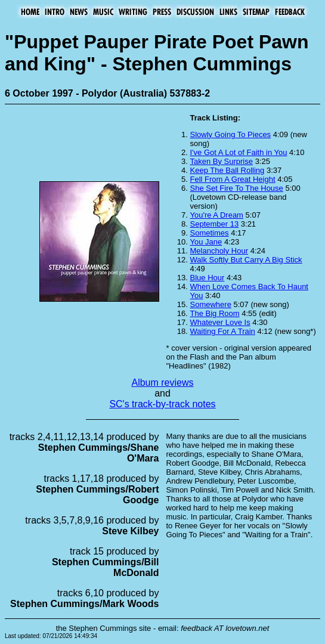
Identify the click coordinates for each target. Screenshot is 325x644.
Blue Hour (208, 278)
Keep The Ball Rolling (227, 170)
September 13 (215, 224)
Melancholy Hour (219, 251)
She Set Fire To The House (237, 188)
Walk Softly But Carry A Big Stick (246, 260)
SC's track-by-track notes (162, 404)
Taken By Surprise (222, 161)
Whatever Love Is (220, 322)
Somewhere (211, 304)
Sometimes (210, 233)
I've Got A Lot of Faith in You (239, 152)
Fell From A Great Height (233, 179)
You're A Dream (217, 215)
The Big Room (215, 313)
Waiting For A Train (223, 331)
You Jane (206, 242)
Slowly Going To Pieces (231, 134)
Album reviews (162, 383)
